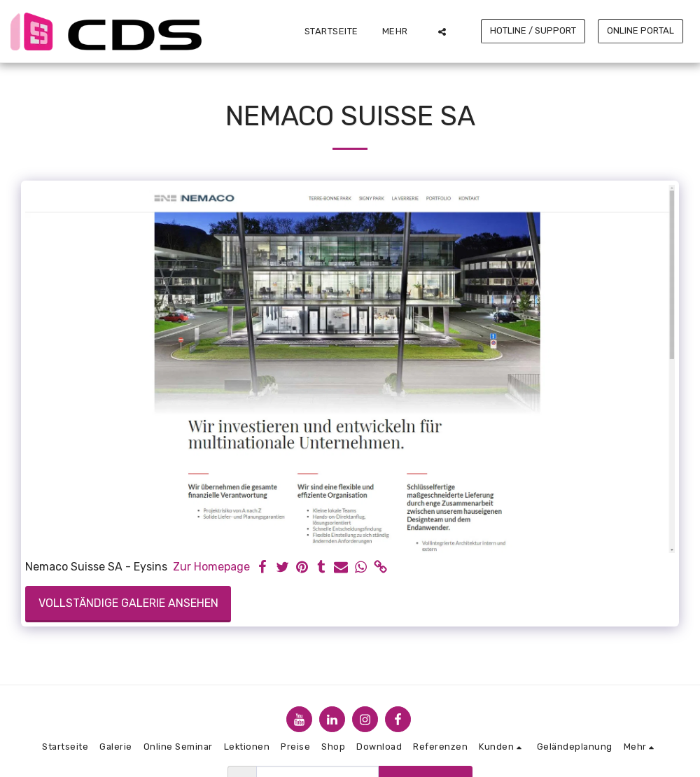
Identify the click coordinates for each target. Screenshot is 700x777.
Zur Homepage (211, 567)
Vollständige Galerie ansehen (128, 603)
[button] (442, 31)
